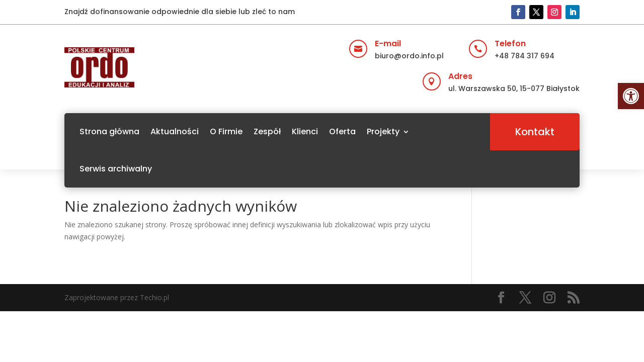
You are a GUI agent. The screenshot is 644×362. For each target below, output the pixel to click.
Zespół (267, 131)
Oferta (342, 131)
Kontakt (535, 132)
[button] (631, 96)
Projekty (383, 131)
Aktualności (175, 131)
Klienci (305, 131)
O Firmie (226, 131)
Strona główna (109, 131)
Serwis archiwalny (116, 169)
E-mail (388, 43)
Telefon (510, 43)
